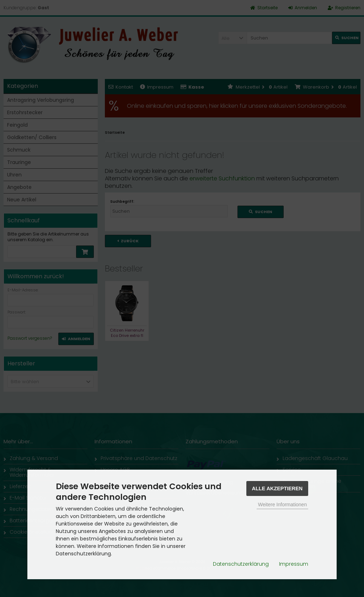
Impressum (294, 564)
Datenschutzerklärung (241, 564)
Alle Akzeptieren (277, 488)
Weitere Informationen (282, 504)
